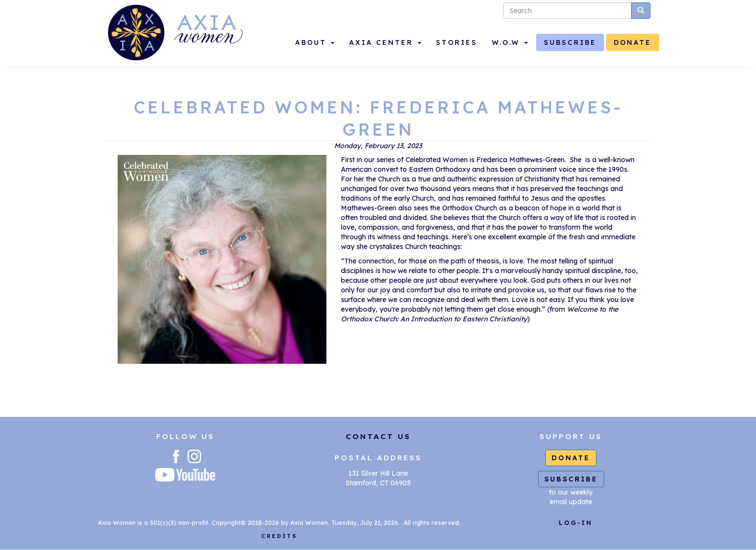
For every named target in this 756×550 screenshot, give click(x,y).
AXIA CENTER (385, 42)
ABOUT (315, 42)
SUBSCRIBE (570, 42)
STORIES (457, 42)
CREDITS (279, 536)
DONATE (633, 42)
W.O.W (510, 42)
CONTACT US (378, 436)
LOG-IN (576, 522)
